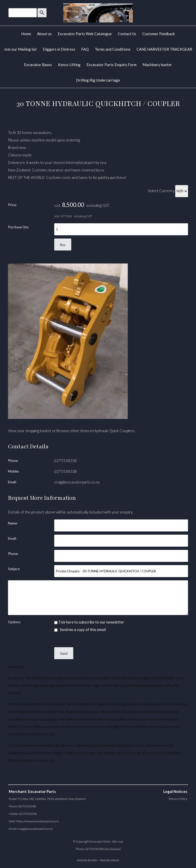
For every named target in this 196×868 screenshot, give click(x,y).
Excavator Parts (100, 841)
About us (44, 34)
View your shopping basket (30, 431)
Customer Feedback (158, 34)
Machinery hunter (157, 65)
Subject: (14, 569)
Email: (12, 482)
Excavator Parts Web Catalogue (85, 34)
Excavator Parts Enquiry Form (111, 65)
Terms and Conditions (113, 49)
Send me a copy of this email (80, 629)
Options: (14, 622)
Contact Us (127, 34)
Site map (118, 841)
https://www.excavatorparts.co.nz (38, 821)
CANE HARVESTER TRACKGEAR (164, 49)
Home (26, 34)
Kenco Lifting (69, 65)
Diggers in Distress (59, 49)
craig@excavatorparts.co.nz (77, 482)
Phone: (13, 461)
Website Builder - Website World (98, 860)
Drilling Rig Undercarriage (98, 80)
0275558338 (65, 461)
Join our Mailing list (20, 49)
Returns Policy (178, 799)
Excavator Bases (38, 65)
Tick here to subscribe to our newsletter (89, 622)
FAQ (85, 49)
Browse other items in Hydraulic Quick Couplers (95, 431)
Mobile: (13, 471)
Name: (13, 523)
